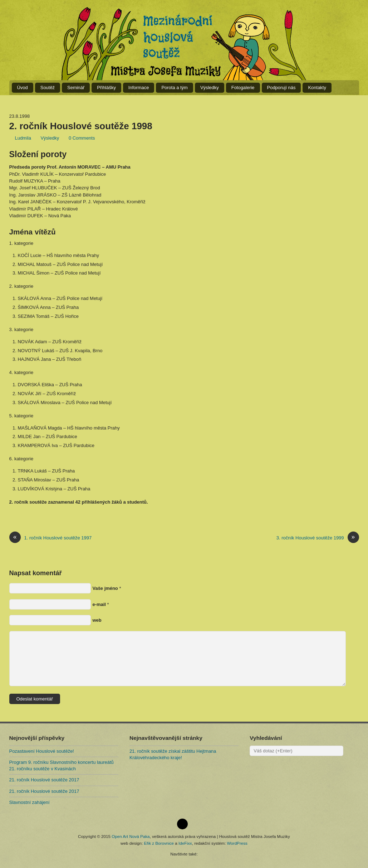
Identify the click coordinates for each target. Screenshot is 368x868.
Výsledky (210, 88)
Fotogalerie (243, 88)
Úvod (23, 88)
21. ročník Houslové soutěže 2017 (44, 780)
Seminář (76, 88)
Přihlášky (106, 88)
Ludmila (23, 138)
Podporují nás (281, 88)
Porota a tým (174, 88)
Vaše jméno (105, 588)
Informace (139, 88)
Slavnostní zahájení (30, 802)
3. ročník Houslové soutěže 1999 (318, 538)
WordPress (237, 843)
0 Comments (82, 138)
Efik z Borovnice (159, 843)
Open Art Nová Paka (131, 836)
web (97, 620)
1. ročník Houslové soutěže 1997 (51, 538)
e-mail (99, 604)
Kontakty (317, 88)
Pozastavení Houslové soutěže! (42, 751)
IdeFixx (185, 843)
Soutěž (48, 88)
